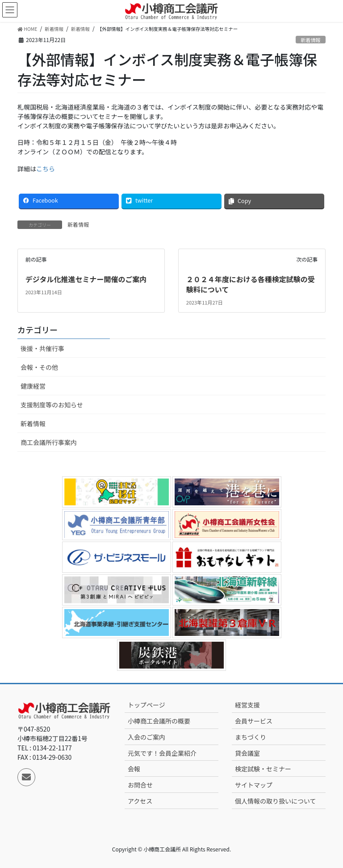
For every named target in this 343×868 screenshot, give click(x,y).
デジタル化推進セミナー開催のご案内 (86, 279)
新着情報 (311, 40)
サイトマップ (254, 785)
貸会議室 (247, 753)
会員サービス (254, 721)
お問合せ (140, 785)
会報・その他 (39, 367)
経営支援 (247, 705)
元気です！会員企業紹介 (162, 753)
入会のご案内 (146, 737)
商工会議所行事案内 (49, 442)
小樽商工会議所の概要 (159, 721)
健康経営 (33, 386)
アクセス (140, 801)
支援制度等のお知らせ (52, 405)
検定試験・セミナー (263, 769)
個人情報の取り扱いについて (276, 801)
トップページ (146, 705)
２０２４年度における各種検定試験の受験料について (251, 284)
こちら (46, 169)
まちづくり (251, 737)
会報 (134, 769)
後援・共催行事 (42, 348)
